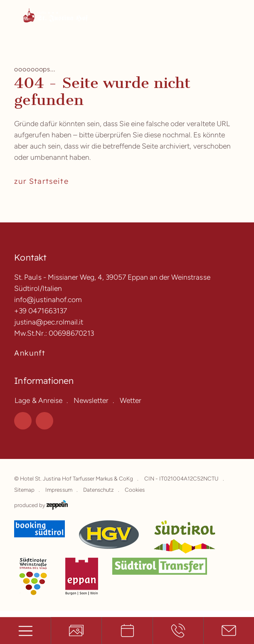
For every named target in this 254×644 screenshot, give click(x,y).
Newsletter (91, 400)
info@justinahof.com (48, 299)
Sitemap (24, 490)
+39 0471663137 (40, 311)
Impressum (59, 490)
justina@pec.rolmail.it (48, 322)
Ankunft (30, 353)
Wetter (131, 400)
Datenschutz (99, 490)
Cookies (135, 490)
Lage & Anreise (38, 400)
